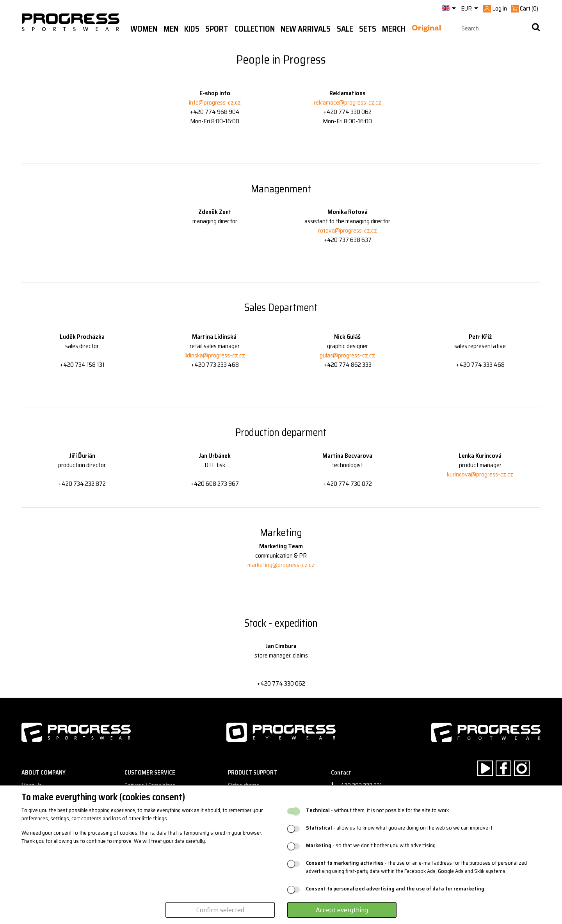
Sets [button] (368, 29)
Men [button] (171, 29)
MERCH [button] (394, 29)
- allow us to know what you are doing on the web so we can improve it (399, 828)
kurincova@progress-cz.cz (480, 474)
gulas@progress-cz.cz (347, 355)
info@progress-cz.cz (215, 102)
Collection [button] (255, 29)
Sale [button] (345, 29)
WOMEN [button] (144, 29)
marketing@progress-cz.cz (281, 565)
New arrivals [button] (306, 29)
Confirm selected (220, 910)
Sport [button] (217, 29)
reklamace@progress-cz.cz (348, 102)
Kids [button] (192, 29)
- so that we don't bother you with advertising (371, 845)
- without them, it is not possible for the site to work (377, 810)
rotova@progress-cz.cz (348, 230)
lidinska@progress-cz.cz (215, 355)
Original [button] (426, 29)
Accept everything (342, 910)
